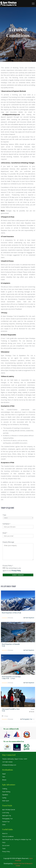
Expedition (5, 795)
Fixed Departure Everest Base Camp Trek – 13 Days (11, 677)
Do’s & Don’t (6, 845)
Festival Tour (6, 822)
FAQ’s (4, 842)
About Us (5, 833)
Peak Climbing (6, 792)
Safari (4, 825)
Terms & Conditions (8, 836)
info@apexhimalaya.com (9, 765)
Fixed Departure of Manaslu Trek (11, 645)
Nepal (4, 774)
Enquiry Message (8, 542)
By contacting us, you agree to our (12, 569)
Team (4, 848)
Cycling (4, 798)
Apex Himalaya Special (9, 810)
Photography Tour (27, 719)
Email (5, 533)
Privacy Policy (8, 566)
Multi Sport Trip (7, 816)
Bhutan (4, 780)
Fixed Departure (30, 618)
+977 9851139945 (7, 762)
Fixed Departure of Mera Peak (11, 613)
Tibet (4, 777)
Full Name (6, 524)
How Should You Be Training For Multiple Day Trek (17, 839)
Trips (4, 515)
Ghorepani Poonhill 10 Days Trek (11, 710)
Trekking (5, 789)
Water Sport (6, 801)
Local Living (6, 813)
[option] (8, 735)
